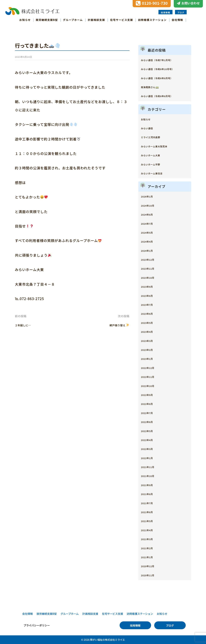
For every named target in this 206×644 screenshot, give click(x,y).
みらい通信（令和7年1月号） (162, 60)
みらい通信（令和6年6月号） (162, 96)
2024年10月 (150, 205)
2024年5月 (149, 232)
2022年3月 (149, 449)
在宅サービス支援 (122, 20)
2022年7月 (149, 413)
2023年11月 (150, 268)
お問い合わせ (191, 3)
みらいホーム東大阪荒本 (159, 146)
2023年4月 (149, 331)
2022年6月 (149, 422)
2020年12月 (150, 566)
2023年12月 (150, 259)
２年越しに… (26, 325)
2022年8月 (149, 404)
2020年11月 (150, 575)
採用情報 (165, 12)
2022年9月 (149, 395)
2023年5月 (149, 322)
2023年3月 (149, 341)
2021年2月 (149, 548)
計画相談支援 (96, 20)
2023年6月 (149, 313)
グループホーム (73, 20)
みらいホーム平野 (154, 164)
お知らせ (25, 20)
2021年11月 (150, 467)
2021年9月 (149, 485)
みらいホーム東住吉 (156, 173)
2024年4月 (149, 241)
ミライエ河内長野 (154, 137)
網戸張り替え (116, 325)
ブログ (181, 12)
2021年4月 (149, 530)
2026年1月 (149, 196)
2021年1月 (149, 557)
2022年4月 (149, 440)
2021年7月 (149, 503)
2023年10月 (150, 277)
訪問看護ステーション (152, 20)
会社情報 (177, 20)
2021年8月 (149, 494)
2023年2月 (149, 349)
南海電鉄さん (152, 87)
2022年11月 (150, 377)
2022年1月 (149, 458)
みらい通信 (149, 128)
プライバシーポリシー (37, 625)
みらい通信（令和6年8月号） (162, 78)
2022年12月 (150, 368)
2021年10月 (150, 476)
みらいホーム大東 (154, 155)
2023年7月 (149, 304)
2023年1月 (149, 358)
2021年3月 (149, 539)
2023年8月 (149, 295)
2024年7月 (149, 223)
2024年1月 (149, 250)
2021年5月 (149, 521)
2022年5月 (149, 431)
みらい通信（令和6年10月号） (164, 69)
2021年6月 (149, 512)
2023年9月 (149, 286)
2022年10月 (150, 386)
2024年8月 (149, 214)
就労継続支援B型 (47, 20)
